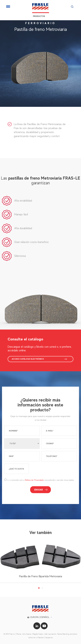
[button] (40, 617)
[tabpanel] (40, 563)
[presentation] (54, 470)
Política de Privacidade (34, 480)
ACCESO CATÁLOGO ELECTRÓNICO (28, 359)
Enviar (39, 490)
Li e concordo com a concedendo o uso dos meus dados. (41, 480)
